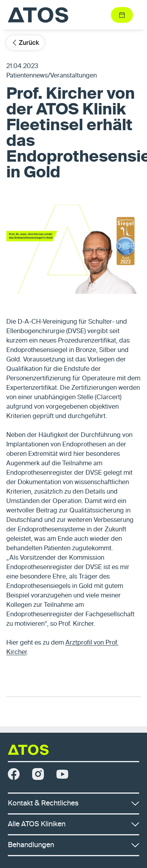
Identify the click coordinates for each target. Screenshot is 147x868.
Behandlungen (73, 845)
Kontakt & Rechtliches (73, 803)
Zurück (25, 43)
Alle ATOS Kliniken (73, 824)
